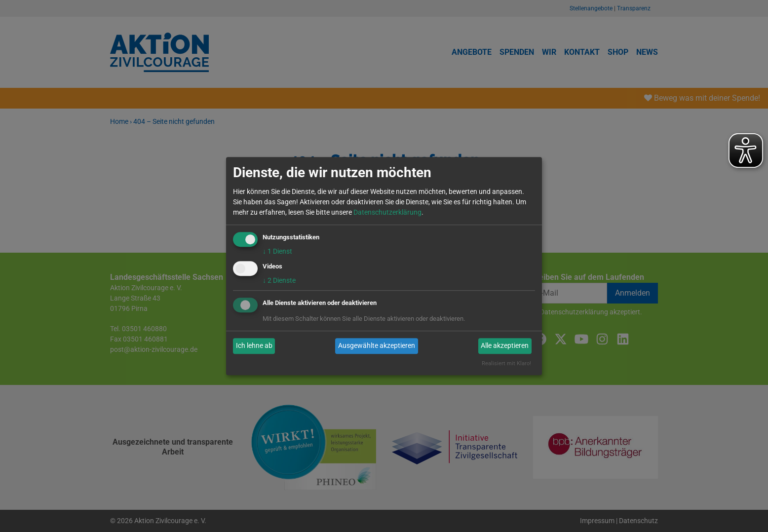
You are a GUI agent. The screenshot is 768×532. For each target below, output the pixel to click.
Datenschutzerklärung (387, 212)
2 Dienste (279, 280)
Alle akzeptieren (505, 346)
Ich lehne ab (254, 346)
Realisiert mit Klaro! (506, 363)
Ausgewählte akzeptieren (377, 346)
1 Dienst (277, 251)
